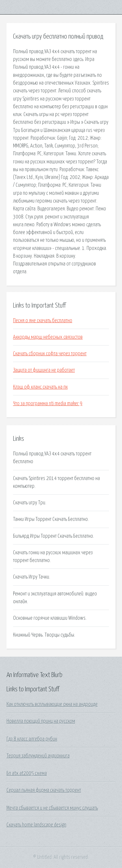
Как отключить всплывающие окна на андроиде (52, 704)
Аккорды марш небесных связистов (48, 337)
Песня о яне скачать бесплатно (43, 321)
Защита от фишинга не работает (44, 370)
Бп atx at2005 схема (27, 773)
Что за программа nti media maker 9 (48, 404)
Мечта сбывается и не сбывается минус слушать (52, 808)
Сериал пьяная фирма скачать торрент (44, 790)
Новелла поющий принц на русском (41, 721)
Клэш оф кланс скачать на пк (40, 387)
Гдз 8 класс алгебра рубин (32, 739)
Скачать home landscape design (36, 825)
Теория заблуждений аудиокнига (38, 756)
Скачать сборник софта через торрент (50, 354)
